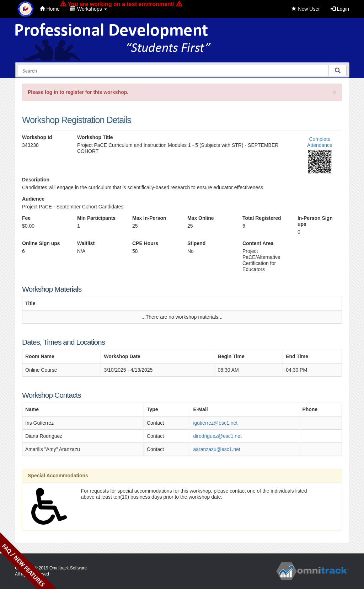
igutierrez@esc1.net (215, 423)
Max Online (201, 218)
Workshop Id (37, 137)
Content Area (258, 243)
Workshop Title (95, 137)
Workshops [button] (89, 9)
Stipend (196, 243)
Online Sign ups (41, 243)
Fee (26, 218)
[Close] (334, 92)
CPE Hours (145, 243)
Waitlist (86, 243)
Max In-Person (149, 218)
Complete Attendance (320, 142)
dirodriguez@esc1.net (217, 436)
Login (340, 9)
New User (306, 9)
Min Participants (96, 218)
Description (36, 180)
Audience (33, 199)
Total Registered (262, 218)
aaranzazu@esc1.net (217, 449)
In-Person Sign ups (315, 221)
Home (50, 9)
